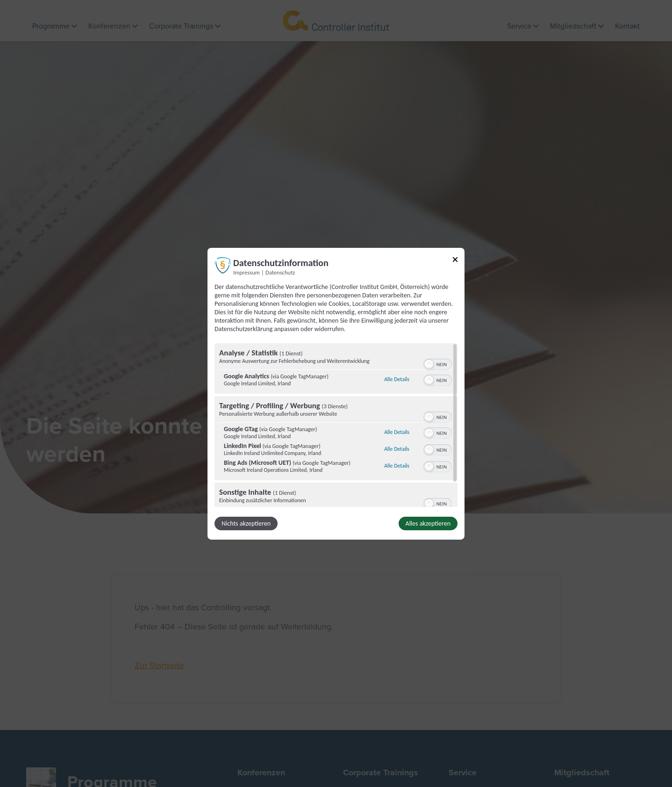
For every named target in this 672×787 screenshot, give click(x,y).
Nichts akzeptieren (246, 523)
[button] (429, 364)
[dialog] (336, 393)
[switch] (438, 363)
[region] (336, 425)
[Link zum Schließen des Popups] (455, 261)
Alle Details (397, 379)
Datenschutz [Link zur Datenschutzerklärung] (280, 272)
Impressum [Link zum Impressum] (247, 272)
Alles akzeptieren (428, 523)
